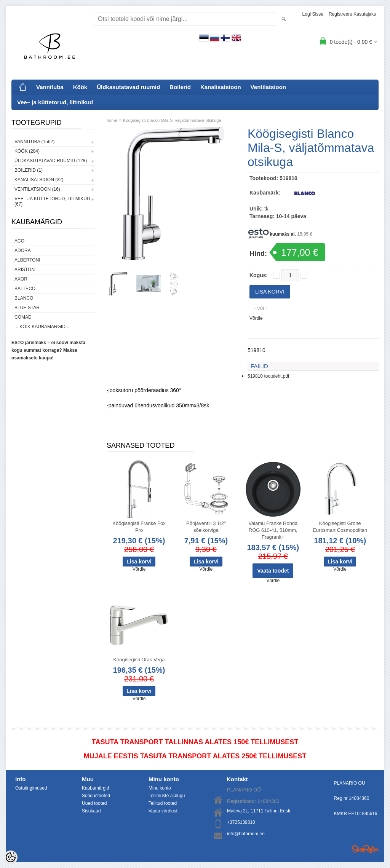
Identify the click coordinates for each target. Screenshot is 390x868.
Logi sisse (313, 14)
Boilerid (180, 87)
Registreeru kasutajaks (352, 14)
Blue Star (27, 308)
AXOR (21, 279)
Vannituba (50, 87)
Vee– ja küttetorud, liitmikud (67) (52, 201)
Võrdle (256, 318)
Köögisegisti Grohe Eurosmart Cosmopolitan (340, 527)
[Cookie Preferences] (11, 857)
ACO (19, 241)
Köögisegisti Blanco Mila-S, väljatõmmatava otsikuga (172, 120)
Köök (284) (27, 151)
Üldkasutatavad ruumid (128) (51, 161)
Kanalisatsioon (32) (39, 180)
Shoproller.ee (365, 849)
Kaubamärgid (95, 788)
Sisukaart (91, 811)
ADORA (23, 251)
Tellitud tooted (163, 803)
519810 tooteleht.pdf (268, 376)
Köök (80, 87)
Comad (23, 317)
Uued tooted (94, 803)
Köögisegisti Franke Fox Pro (139, 527)
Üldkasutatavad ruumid (128, 87)
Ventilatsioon (268, 87)
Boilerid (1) (29, 170)
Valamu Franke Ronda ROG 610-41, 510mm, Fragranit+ (273, 530)
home (112, 120)
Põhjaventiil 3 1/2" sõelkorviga (206, 527)
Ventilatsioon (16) (37, 189)
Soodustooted (96, 796)
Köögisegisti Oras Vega (139, 660)
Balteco (25, 289)
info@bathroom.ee (246, 834)
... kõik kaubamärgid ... (42, 327)
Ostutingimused (31, 788)
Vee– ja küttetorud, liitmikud (55, 102)
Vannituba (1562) (34, 142)
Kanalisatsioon (221, 87)
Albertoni (27, 260)
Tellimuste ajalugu (167, 796)
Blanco (24, 298)
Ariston (25, 270)
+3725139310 (241, 822)
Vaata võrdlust (163, 811)
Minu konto (160, 788)
